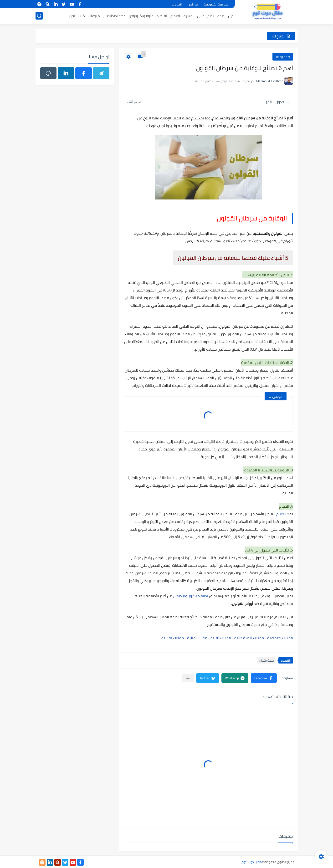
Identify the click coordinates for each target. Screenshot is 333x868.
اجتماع (175, 16)
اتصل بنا (177, 4)
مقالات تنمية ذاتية (249, 638)
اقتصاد (162, 16)
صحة (221, 16)
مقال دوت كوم (252, 862)
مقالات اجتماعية (280, 638)
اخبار (72, 16)
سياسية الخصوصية (216, 4)
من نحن (193, 4)
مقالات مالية (197, 638)
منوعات (94, 16)
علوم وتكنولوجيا (141, 16)
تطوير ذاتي (205, 16)
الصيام (281, 514)
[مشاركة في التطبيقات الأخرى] (188, 678)
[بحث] (39, 16)
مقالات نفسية (173, 638)
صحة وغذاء (283, 57)
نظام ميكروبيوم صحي (191, 596)
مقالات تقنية (221, 638)
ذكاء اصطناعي (114, 16)
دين (231, 16)
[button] (264, 678)
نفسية (189, 16)
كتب (82, 16)
